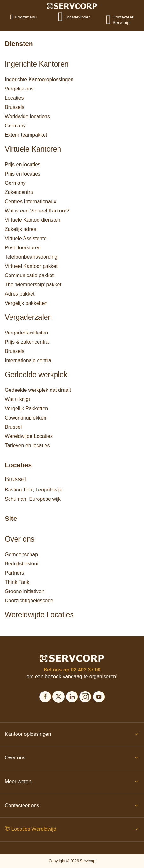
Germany (15, 126)
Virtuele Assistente (26, 238)
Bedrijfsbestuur (22, 564)
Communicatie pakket (29, 275)
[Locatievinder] (64, 17)
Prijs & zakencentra (27, 342)
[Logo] (72, 6)
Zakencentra (19, 192)
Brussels (14, 107)
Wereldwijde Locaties (29, 436)
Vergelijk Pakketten (26, 409)
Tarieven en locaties (27, 445)
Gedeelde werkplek (36, 375)
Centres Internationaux (31, 201)
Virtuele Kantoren (33, 149)
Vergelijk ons (19, 89)
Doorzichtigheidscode (29, 601)
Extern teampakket (26, 135)
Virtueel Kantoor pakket (31, 266)
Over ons (20, 539)
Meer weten (72, 783)
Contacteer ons (72, 807)
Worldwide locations (27, 116)
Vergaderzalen (28, 317)
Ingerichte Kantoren (37, 64)
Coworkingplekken (26, 418)
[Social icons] (45, 696)
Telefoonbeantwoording (31, 257)
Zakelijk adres (21, 229)
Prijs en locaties (23, 165)
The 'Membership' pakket (33, 285)
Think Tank (17, 582)
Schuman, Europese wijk (33, 499)
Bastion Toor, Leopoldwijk (33, 490)
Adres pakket (20, 294)
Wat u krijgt (17, 399)
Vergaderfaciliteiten (26, 333)
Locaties (14, 98)
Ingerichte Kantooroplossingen (39, 79)
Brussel (13, 427)
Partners (14, 573)
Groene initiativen (25, 591)
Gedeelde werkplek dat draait (38, 390)
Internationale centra (28, 360)
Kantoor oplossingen (72, 735)
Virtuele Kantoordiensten (33, 220)
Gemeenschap (21, 554)
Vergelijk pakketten (26, 303)
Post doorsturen (23, 248)
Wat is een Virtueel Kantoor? (37, 211)
